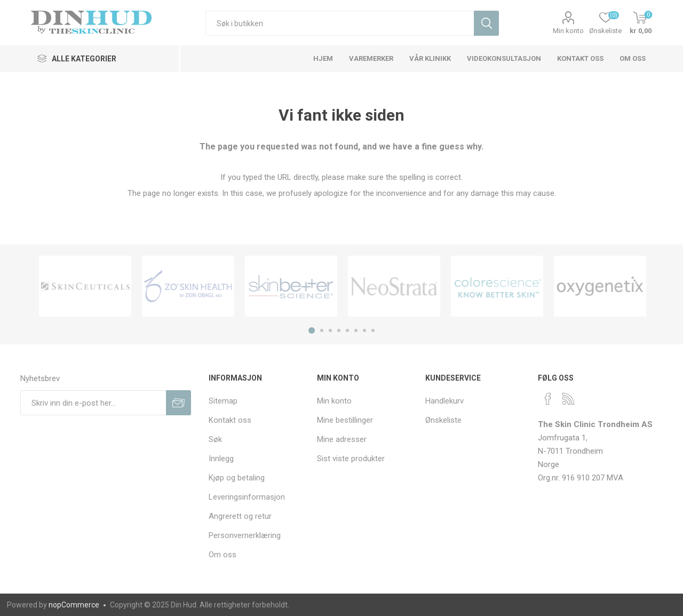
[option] (85, 286)
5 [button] (347, 330)
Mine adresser (342, 439)
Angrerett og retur (240, 516)
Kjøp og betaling (237, 478)
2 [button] (322, 330)
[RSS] (568, 399)
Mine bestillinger (345, 420)
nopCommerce (74, 605)
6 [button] (356, 330)
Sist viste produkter (351, 459)
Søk (215, 439)
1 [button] (312, 330)
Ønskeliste (443, 420)
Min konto (568, 31)
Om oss (223, 555)
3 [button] (330, 330)
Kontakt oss (230, 420)
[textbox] (340, 23)
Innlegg (221, 459)
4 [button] (339, 330)
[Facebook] (548, 399)
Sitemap (223, 401)
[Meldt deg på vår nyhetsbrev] (93, 403)
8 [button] (373, 330)
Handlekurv (444, 401)
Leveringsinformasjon (247, 497)
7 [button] (364, 330)
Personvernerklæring (245, 535)
